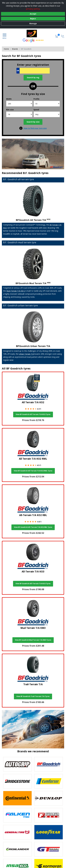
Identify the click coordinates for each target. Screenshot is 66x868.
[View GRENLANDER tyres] (17, 849)
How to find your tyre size (35, 128)
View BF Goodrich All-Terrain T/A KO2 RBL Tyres (33, 527)
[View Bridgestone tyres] (17, 781)
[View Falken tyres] (17, 815)
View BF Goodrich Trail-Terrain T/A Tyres (33, 696)
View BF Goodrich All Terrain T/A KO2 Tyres (33, 414)
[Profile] (47, 104)
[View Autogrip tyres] (17, 764)
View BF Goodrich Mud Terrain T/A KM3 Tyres (33, 640)
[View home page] (33, 33)
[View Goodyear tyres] (49, 832)
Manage (33, 23)
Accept (33, 14)
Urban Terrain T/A (26, 354)
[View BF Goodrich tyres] (49, 764)
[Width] (19, 104)
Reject (33, 19)
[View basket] (57, 36)
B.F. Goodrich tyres (36, 173)
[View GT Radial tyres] (49, 849)
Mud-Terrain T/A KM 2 (16, 291)
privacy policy (33, 9)
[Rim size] (19, 114)
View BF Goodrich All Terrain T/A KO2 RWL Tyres (33, 471)
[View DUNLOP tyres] (49, 798)
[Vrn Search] (33, 71)
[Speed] (47, 114)
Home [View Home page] (6, 49)
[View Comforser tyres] (49, 781)
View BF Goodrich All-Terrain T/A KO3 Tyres (33, 584)
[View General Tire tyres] (17, 832)
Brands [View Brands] (15, 49)
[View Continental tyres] (17, 798)
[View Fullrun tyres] (49, 815)
